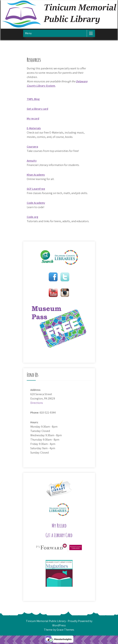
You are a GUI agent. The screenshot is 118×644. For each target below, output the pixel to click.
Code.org (33, 217)
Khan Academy (36, 175)
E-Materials (34, 128)
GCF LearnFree (36, 189)
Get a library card (37, 109)
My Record (59, 526)
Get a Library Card (59, 535)
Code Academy (36, 203)
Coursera (32, 147)
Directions (37, 403)
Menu (28, 33)
